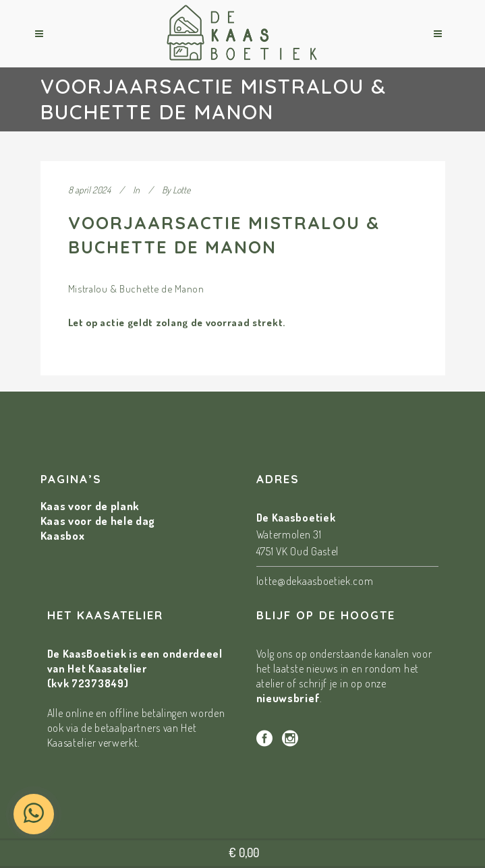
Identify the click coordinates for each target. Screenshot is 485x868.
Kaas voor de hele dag (98, 521)
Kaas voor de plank (90, 506)
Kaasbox (63, 535)
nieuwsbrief (288, 698)
